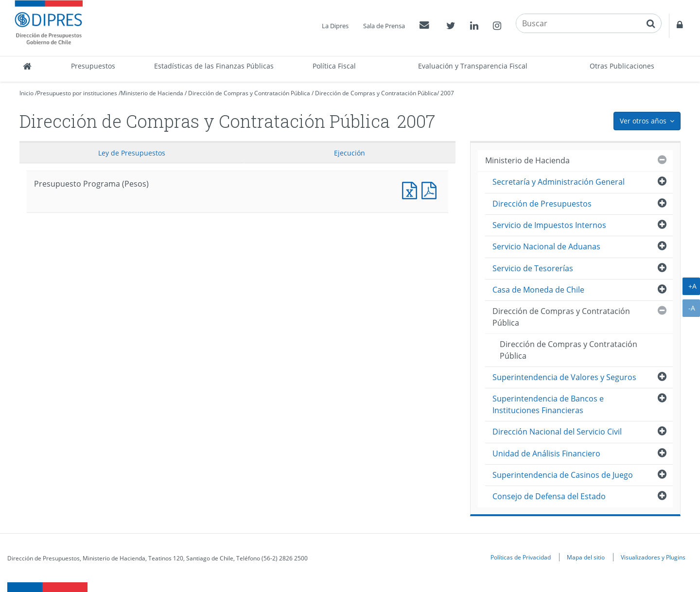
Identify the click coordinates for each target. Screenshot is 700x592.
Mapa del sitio (586, 557)
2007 (447, 93)
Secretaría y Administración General (559, 182)
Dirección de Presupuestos (542, 204)
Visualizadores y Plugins (653, 557)
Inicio (26, 93)
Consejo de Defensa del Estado (549, 496)
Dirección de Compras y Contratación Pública (249, 93)
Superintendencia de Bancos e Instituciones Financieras (548, 404)
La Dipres (335, 26)
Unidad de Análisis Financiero (546, 453)
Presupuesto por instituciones (77, 93)
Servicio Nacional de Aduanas (546, 246)
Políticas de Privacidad (521, 557)
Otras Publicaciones (622, 66)
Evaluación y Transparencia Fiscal (473, 66)
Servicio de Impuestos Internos (549, 225)
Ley (132, 153)
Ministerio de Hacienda (152, 93)
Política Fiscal (334, 66)
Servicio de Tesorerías (533, 268)
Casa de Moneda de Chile (538, 290)
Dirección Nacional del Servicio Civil (557, 432)
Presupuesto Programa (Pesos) (412, 189)
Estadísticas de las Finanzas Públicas (214, 66)
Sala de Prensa (384, 26)
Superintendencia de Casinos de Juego (563, 475)
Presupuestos (93, 66)
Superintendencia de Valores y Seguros (564, 377)
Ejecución (350, 153)
